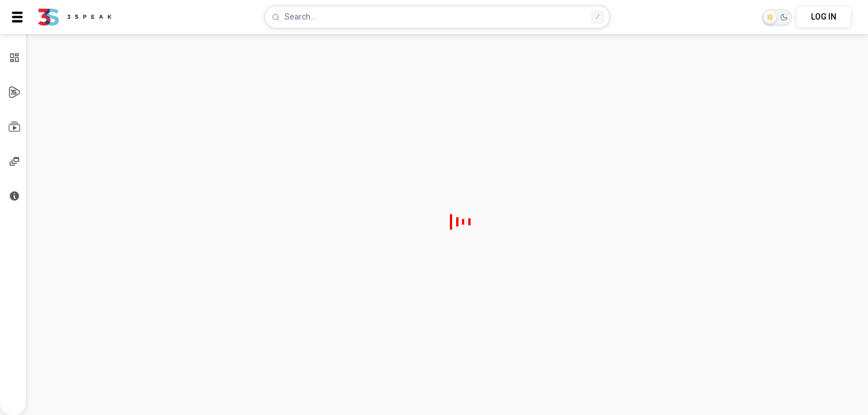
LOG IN (824, 17)
